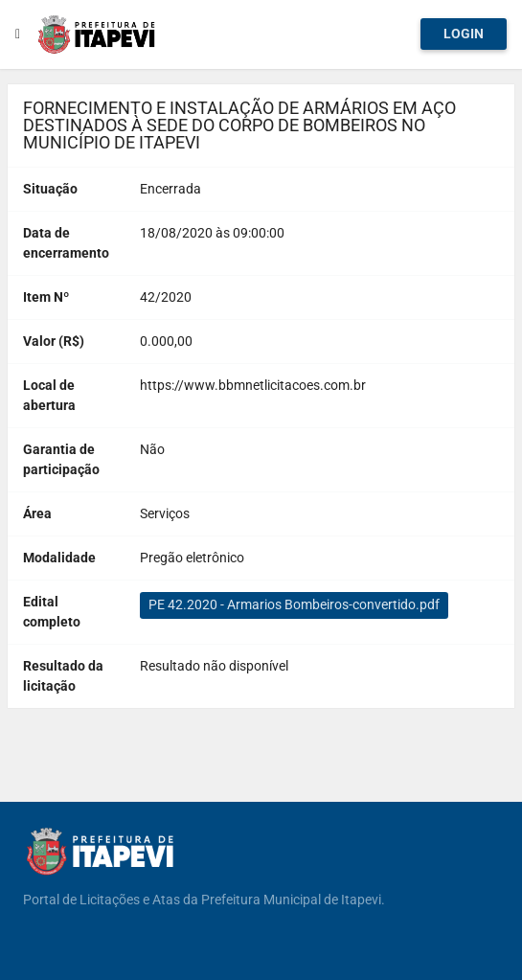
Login (464, 34)
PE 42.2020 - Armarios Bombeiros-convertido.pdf (294, 604)
